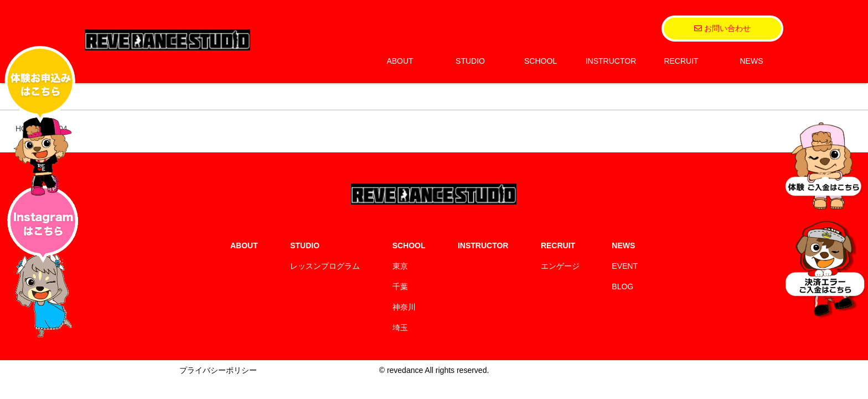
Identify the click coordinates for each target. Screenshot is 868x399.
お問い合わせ (722, 28)
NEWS (752, 61)
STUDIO (470, 61)
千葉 (400, 287)
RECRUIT (681, 61)
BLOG (622, 287)
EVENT (625, 266)
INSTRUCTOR (611, 61)
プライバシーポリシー (218, 370)
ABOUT (400, 61)
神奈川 (404, 307)
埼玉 (400, 328)
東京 (400, 266)
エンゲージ (560, 266)
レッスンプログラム (325, 266)
